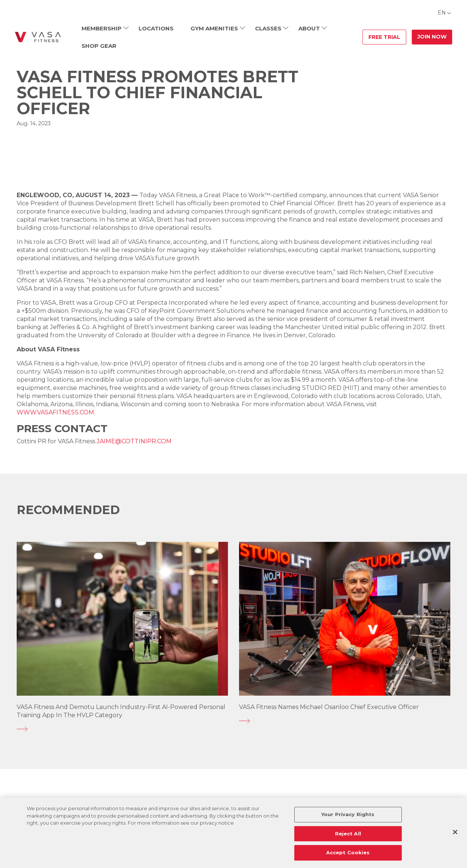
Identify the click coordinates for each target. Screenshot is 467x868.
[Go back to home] (38, 37)
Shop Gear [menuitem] (99, 46)
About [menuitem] (309, 28)
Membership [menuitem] (102, 28)
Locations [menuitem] (156, 28)
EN (442, 13)
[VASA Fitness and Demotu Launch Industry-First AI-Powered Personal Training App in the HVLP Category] (122, 729)
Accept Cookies (348, 852)
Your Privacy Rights (348, 814)
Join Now (432, 37)
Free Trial (384, 37)
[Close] (455, 832)
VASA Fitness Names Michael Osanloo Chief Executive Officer (329, 707)
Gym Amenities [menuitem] (214, 28)
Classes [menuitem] (268, 28)
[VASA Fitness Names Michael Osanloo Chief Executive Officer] (345, 721)
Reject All (348, 834)
